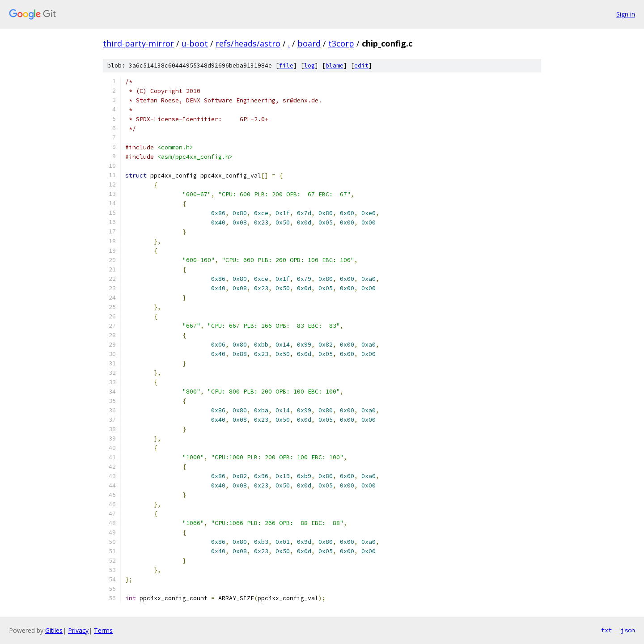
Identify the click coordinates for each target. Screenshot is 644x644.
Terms (103, 630)
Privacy (78, 630)
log (309, 66)
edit (361, 66)
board (309, 43)
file (286, 66)
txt (606, 630)
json (628, 630)
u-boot (195, 43)
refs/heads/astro (248, 43)
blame (335, 66)
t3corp (341, 43)
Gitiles (54, 630)
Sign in (626, 14)
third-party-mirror (138, 43)
